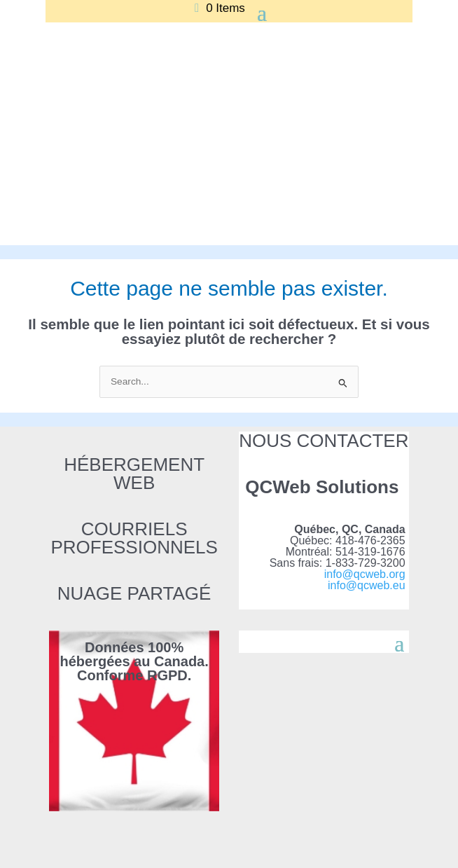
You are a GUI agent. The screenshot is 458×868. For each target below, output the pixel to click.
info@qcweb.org (365, 574)
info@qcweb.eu (367, 585)
